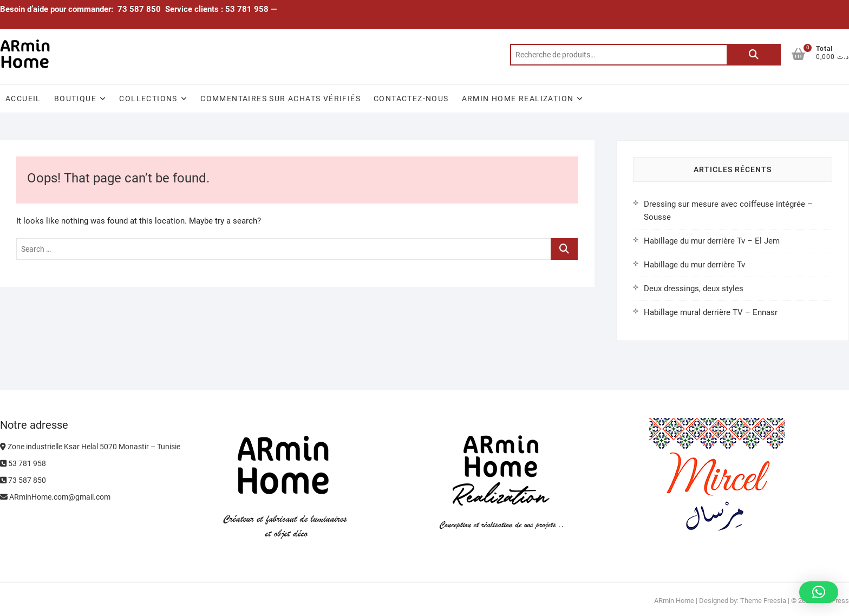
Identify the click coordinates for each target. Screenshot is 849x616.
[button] (819, 592)
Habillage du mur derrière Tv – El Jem (712, 241)
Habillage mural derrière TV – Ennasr (711, 312)
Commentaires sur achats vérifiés (280, 99)
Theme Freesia (763, 601)
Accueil (23, 99)
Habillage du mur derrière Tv (694, 265)
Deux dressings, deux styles (694, 289)
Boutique (75, 99)
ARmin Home (674, 601)
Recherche (754, 55)
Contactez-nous (411, 99)
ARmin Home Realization (518, 99)
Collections (148, 99)
